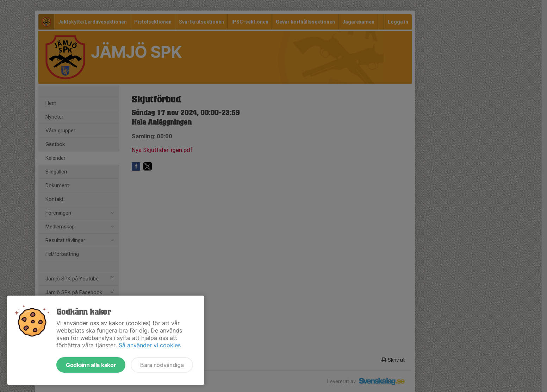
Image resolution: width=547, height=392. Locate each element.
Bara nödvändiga (162, 365)
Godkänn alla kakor (91, 365)
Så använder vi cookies (150, 345)
